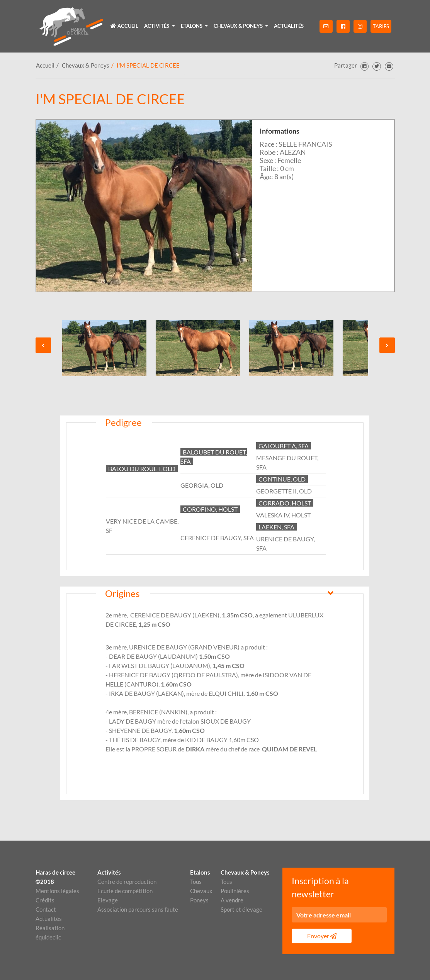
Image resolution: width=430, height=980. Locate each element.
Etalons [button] (192, 26)
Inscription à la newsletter (320, 888)
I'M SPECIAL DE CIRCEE (148, 65)
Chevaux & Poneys (86, 65)
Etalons (200, 872)
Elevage (108, 900)
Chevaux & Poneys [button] (239, 26)
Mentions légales (57, 891)
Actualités (289, 26)
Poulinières (235, 891)
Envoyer (322, 936)
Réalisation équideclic (50, 933)
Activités (109, 872)
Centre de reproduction (127, 882)
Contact (46, 909)
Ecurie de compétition (125, 891)
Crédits (45, 900)
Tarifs (381, 26)
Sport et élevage (241, 909)
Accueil (124, 26)
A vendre (232, 900)
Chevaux (200, 891)
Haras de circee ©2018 (55, 877)
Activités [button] (157, 26)
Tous (196, 882)
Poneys (199, 900)
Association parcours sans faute (138, 909)
